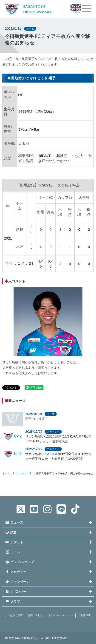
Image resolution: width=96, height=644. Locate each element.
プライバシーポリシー (60, 615)
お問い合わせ (35, 615)
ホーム (6, 473)
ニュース (22, 473)
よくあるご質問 (14, 615)
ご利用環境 (84, 615)
